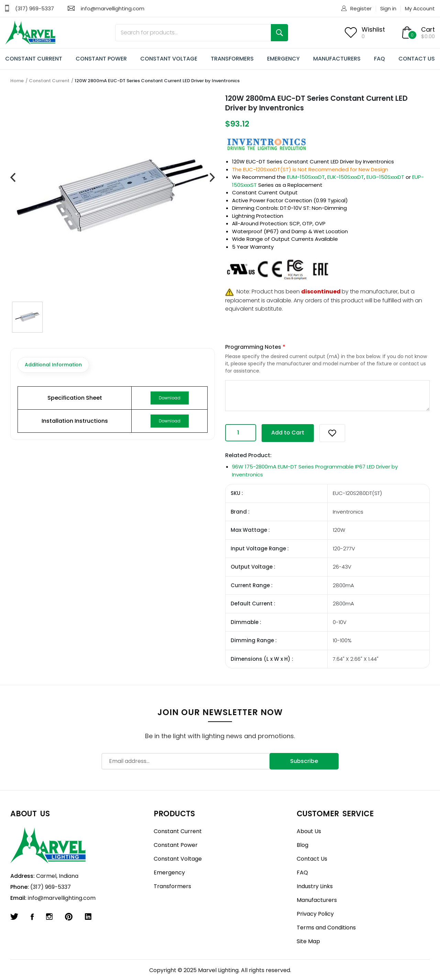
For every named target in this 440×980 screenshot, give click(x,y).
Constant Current (49, 81)
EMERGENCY (283, 59)
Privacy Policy (315, 914)
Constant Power (176, 845)
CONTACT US (417, 59)
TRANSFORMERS (232, 59)
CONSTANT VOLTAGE (169, 59)
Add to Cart (288, 433)
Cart (428, 29)
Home (17, 81)
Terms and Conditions (326, 928)
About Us (309, 831)
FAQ (379, 59)
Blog (302, 845)
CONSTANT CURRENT (34, 59)
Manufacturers (317, 900)
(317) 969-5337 (35, 8)
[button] (332, 433)
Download (170, 398)
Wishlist (373, 29)
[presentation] (13, 178)
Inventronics (378, 161)
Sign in (388, 8)
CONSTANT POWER (101, 59)
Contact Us (312, 859)
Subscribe (304, 761)
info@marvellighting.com (113, 8)
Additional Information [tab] (53, 365)
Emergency (169, 873)
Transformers (172, 886)
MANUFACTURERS (337, 59)
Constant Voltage (178, 859)
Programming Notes (255, 347)
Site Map (308, 941)
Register (361, 8)
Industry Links (315, 886)
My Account (420, 8)
